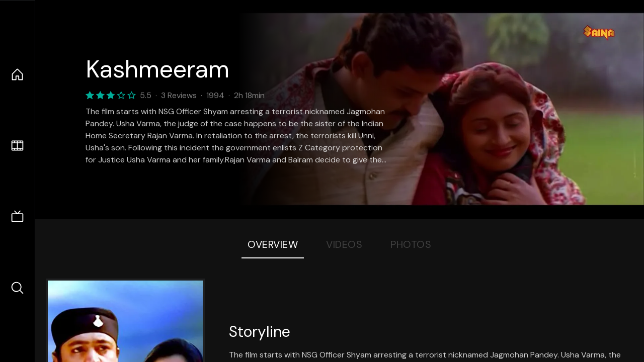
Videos (344, 244)
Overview (273, 244)
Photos (411, 244)
